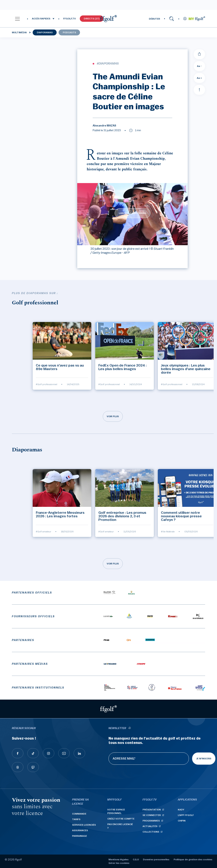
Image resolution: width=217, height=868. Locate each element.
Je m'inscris (204, 759)
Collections (151, 832)
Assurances (80, 830)
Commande (79, 814)
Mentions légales (118, 859)
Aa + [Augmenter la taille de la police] (199, 78)
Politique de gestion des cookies (193, 859)
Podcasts (69, 32)
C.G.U (136, 859)
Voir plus (113, 416)
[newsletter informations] (129, 728)
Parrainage (79, 836)
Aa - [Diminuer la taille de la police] (199, 66)
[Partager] (199, 54)
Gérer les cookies (119, 863)
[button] (17, 19)
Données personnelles (156, 859)
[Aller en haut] (199, 90)
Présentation (152, 810)
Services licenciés (84, 825)
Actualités (150, 826)
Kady (181, 810)
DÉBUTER (154, 19)
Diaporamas (45, 32)
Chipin (182, 821)
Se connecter (152, 815)
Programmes (151, 821)
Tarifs (76, 819)
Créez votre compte (121, 819)
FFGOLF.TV (69, 19)
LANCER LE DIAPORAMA (133, 213)
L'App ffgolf (186, 815)
